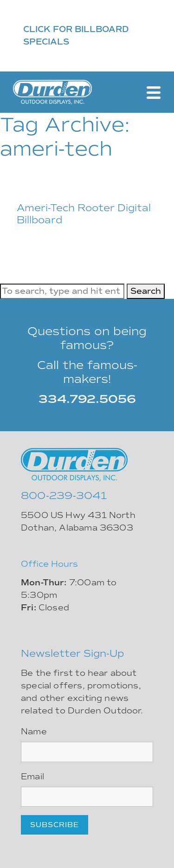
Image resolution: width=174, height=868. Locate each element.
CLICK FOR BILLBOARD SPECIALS (76, 36)
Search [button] (146, 291)
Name (34, 732)
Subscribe (55, 825)
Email (32, 777)
